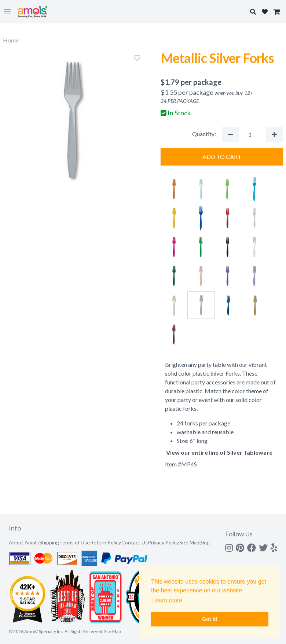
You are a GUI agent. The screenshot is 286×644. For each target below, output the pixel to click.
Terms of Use (74, 542)
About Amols (24, 542)
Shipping (49, 542)
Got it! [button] (210, 619)
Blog (205, 542)
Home (11, 40)
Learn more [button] (167, 600)
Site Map (189, 542)
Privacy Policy (163, 542)
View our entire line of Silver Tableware (219, 452)
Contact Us (135, 542)
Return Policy (106, 542)
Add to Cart (222, 157)
